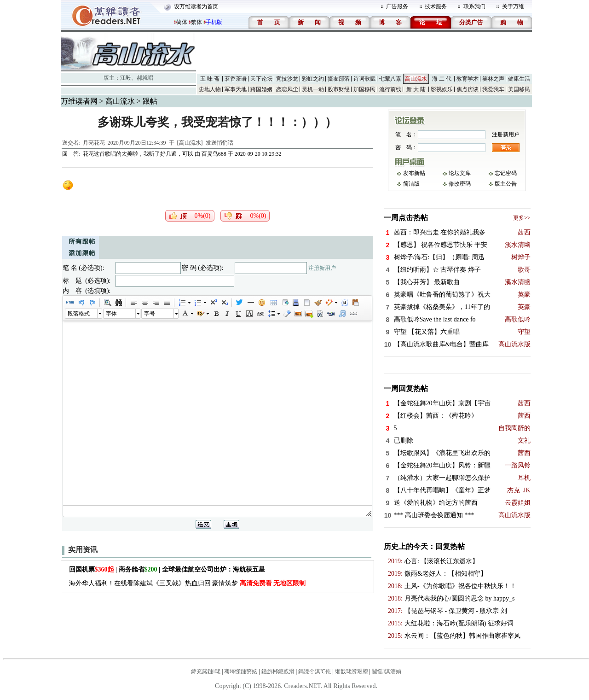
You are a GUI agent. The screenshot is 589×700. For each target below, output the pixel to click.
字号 (150, 314)
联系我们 (474, 6)
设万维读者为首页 (196, 6)
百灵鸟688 (214, 154)
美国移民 (519, 89)
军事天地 (236, 89)
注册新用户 (322, 268)
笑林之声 (493, 79)
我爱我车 (493, 89)
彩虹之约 (313, 79)
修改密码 (460, 184)
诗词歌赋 (364, 79)
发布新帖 (414, 173)
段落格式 (79, 314)
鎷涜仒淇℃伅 (315, 671)
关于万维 (513, 6)
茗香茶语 (236, 79)
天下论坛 (261, 79)
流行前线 (390, 89)
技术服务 (436, 6)
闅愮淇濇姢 (387, 671)
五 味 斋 (210, 79)
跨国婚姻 (261, 89)
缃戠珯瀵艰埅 (352, 671)
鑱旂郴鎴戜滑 (278, 671)
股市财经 (339, 89)
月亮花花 (94, 143)
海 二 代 (442, 79)
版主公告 (506, 184)
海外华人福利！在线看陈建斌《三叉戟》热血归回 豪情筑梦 (188, 583)
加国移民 (364, 89)
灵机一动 (313, 89)
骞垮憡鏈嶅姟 (241, 671)
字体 (111, 314)
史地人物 (210, 89)
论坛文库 (460, 173)
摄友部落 (339, 79)
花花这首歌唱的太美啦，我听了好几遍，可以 (138, 154)
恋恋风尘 (287, 89)
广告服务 (397, 6)
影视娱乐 (442, 89)
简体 (182, 22)
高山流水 (416, 79)
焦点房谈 (468, 89)
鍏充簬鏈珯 (206, 671)
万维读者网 (79, 101)
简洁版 (411, 184)
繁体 (196, 22)
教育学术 (468, 79)
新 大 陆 (416, 89)
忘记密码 (506, 173)
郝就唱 (145, 78)
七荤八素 (390, 79)
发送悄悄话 (219, 143)
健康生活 (519, 79)
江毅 (126, 78)
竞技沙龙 (287, 79)
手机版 (214, 22)
